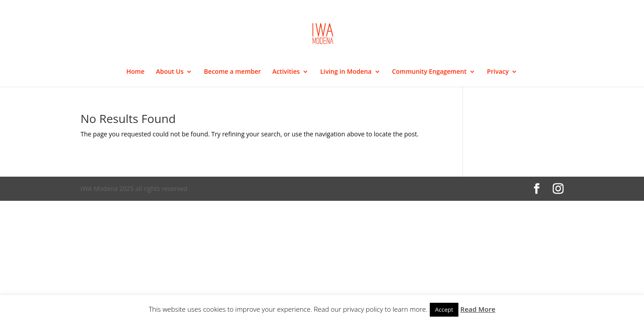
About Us (170, 72)
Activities (286, 72)
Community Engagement (429, 72)
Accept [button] (444, 309)
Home (136, 72)
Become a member (232, 72)
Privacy (498, 72)
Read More (478, 309)
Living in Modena (346, 72)
